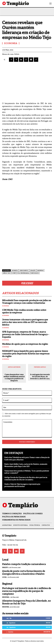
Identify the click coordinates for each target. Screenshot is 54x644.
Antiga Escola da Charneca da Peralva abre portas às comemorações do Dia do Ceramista (26, 479)
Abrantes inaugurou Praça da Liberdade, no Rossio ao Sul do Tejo (27, 602)
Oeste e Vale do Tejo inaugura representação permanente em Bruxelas (22, 485)
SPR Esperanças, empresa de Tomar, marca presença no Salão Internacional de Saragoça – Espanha (26, 334)
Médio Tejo (7, 273)
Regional (6, 597)
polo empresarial (23, 273)
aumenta (15, 270)
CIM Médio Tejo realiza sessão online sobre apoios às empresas (24, 311)
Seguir (48, 623)
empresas (40, 270)
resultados (35, 273)
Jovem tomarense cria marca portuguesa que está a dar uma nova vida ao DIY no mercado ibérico (25, 322)
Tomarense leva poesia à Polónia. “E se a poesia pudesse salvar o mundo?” (27, 472)
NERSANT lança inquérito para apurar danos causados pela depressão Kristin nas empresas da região (26, 354)
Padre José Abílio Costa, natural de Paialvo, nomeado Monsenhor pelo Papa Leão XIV (26, 465)
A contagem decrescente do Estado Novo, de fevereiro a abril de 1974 (40, 377)
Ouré (14, 273)
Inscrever (47, 632)
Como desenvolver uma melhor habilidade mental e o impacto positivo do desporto (14, 378)
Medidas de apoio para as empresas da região (25, 344)
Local (4, 577)
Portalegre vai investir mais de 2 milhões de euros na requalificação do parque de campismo (27, 591)
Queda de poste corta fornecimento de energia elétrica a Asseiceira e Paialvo (24, 572)
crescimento (24, 270)
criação (33, 270)
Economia (6, 306)
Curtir (48, 618)
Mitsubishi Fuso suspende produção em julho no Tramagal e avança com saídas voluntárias (27, 302)
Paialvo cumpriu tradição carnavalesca (24, 564)
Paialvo (5, 567)
